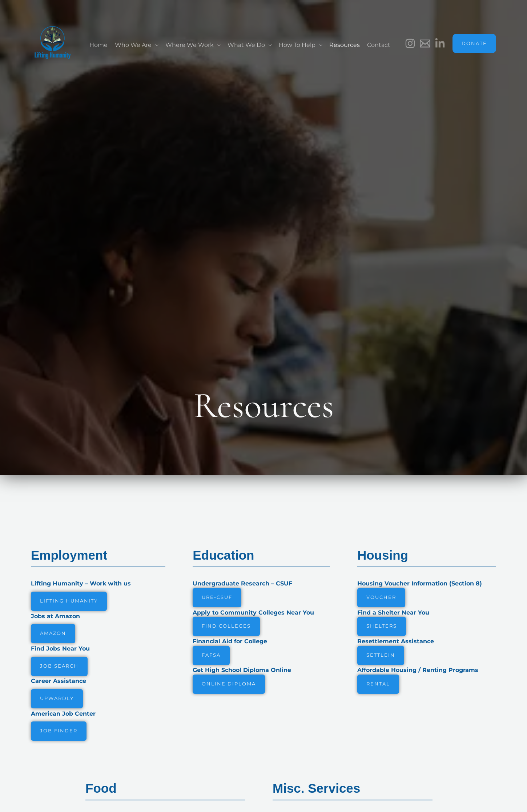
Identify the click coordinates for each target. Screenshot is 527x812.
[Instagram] (410, 43)
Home (98, 45)
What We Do (246, 45)
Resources (345, 45)
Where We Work (190, 45)
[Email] (425, 43)
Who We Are (133, 45)
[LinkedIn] (440, 43)
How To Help (297, 45)
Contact (379, 45)
